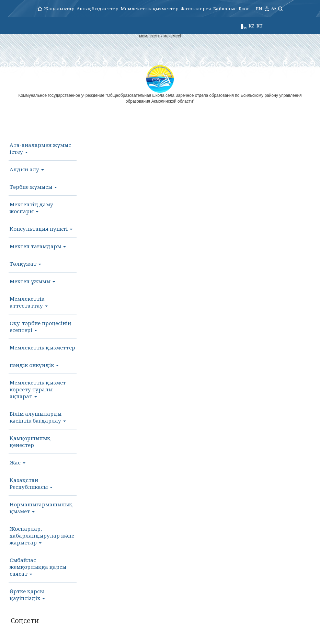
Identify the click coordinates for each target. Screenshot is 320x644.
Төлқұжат (25, 264)
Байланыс (225, 9)
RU (259, 26)
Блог (244, 9)
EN (259, 9)
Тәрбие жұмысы (33, 187)
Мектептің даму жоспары (31, 208)
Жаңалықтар (59, 9)
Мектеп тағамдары (38, 246)
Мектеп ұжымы (32, 281)
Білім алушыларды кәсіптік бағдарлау (38, 417)
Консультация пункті (41, 229)
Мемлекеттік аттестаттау (29, 302)
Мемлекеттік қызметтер (150, 9)
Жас (18, 462)
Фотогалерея (196, 9)
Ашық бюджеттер (98, 9)
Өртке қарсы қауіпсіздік (27, 595)
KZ (252, 26)
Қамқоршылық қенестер (30, 441)
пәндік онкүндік (34, 365)
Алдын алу (27, 169)
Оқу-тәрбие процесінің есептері (40, 326)
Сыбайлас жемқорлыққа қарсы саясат (38, 567)
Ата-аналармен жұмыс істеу (40, 148)
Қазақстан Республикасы (31, 483)
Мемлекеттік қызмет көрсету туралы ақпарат (38, 389)
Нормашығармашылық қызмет (41, 508)
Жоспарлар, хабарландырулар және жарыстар (42, 536)
